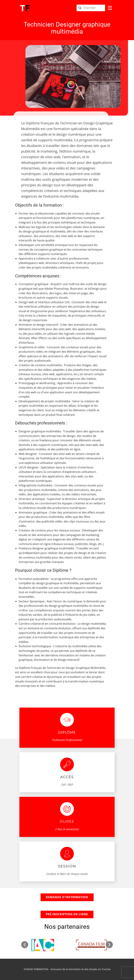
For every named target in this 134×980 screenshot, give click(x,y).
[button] (25, 945)
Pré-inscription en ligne (67, 914)
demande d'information (67, 897)
